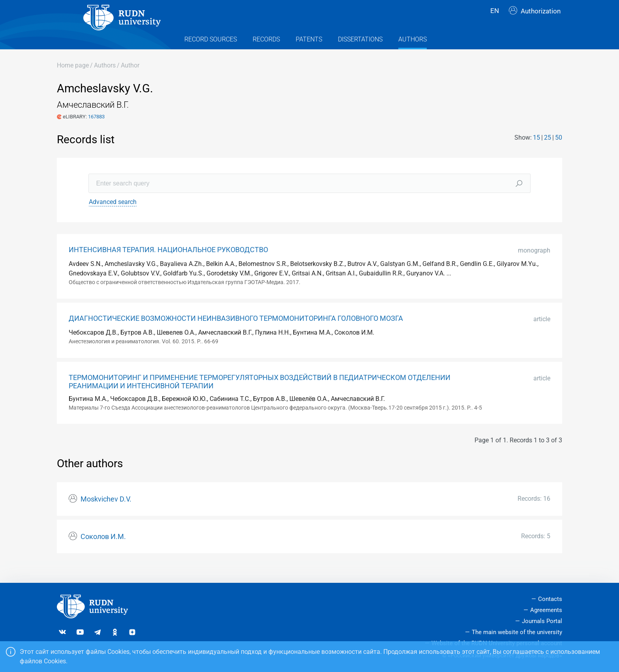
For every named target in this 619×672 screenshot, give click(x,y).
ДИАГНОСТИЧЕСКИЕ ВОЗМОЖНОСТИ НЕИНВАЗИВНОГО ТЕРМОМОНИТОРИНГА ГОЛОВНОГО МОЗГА (236, 333)
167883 (96, 130)
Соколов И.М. (103, 551)
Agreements (546, 610)
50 (559, 151)
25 (548, 151)
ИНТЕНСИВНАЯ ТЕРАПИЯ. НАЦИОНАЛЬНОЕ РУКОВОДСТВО (168, 264)
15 (536, 151)
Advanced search (113, 216)
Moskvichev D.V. (106, 513)
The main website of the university (517, 632)
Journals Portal (542, 621)
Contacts (550, 599)
